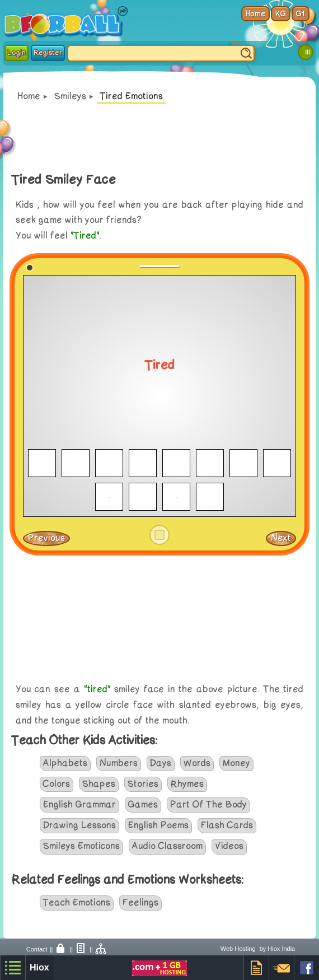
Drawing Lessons (79, 825)
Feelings (140, 903)
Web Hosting (238, 949)
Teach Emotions (77, 903)
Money (236, 763)
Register (48, 53)
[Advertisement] (159, 620)
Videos (229, 846)
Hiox (39, 967)
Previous (46, 538)
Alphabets (65, 763)
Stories (143, 784)
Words (197, 763)
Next (281, 538)
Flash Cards (227, 825)
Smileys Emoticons (81, 846)
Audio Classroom (167, 846)
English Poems (158, 825)
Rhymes (187, 784)
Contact (37, 949)
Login (17, 53)
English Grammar (79, 805)
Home (29, 96)
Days (161, 763)
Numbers (119, 763)
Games (143, 805)
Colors (57, 784)
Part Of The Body (208, 805)
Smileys (70, 96)
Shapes (99, 784)
